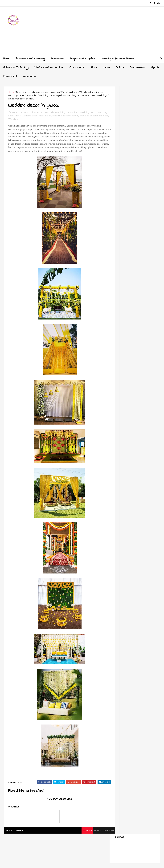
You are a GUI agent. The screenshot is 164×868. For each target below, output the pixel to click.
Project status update (82, 58)
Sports (155, 67)
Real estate (57, 58)
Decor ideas (24, 92)
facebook (97, 835)
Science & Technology (15, 67)
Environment (10, 76)
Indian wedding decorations (46, 92)
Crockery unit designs (137, 203)
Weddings (22, 98)
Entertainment (137, 67)
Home (6, 58)
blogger (73, 835)
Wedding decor (71, 92)
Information (29, 76)
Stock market (77, 67)
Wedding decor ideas (21, 117)
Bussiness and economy (30, 58)
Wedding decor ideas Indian (31, 95)
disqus (85, 835)
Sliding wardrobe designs (139, 180)
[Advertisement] (100, 31)
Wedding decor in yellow (60, 95)
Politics (120, 67)
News (107, 67)
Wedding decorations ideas (24, 120)
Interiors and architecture (49, 67)
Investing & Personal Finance (118, 58)
